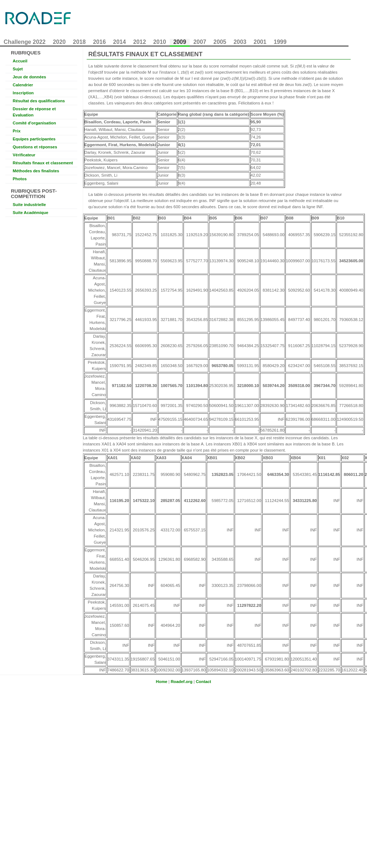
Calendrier (23, 85)
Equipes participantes (34, 139)
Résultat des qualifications (39, 101)
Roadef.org (182, 682)
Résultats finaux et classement (43, 163)
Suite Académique (30, 213)
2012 (139, 42)
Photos (20, 179)
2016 (99, 42)
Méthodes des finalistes (36, 171)
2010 (160, 42)
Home (162, 682)
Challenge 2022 (25, 42)
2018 (79, 42)
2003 (240, 42)
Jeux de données (29, 77)
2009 (180, 42)
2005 (220, 42)
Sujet (18, 69)
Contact (203, 682)
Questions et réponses (35, 147)
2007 (200, 42)
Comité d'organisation (34, 123)
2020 (59, 42)
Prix (17, 131)
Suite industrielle (29, 205)
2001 (260, 42)
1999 (280, 42)
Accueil (20, 61)
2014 (119, 42)
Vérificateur (24, 155)
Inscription (23, 93)
